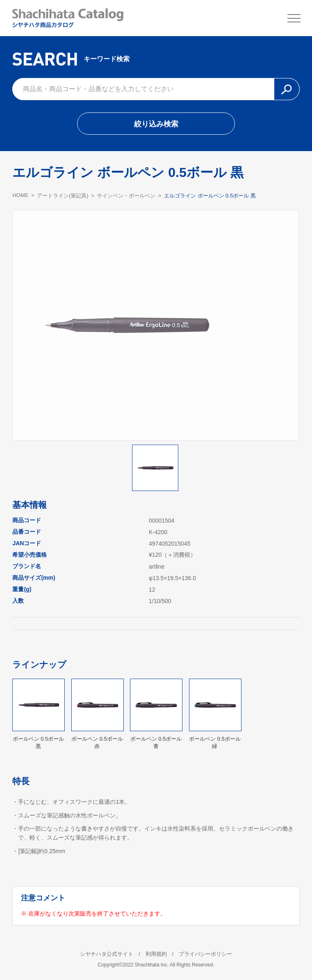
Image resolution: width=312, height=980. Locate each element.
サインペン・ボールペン (126, 196)
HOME (20, 195)
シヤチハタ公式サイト (107, 954)
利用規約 (156, 954)
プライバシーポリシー (205, 954)
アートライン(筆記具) (63, 196)
